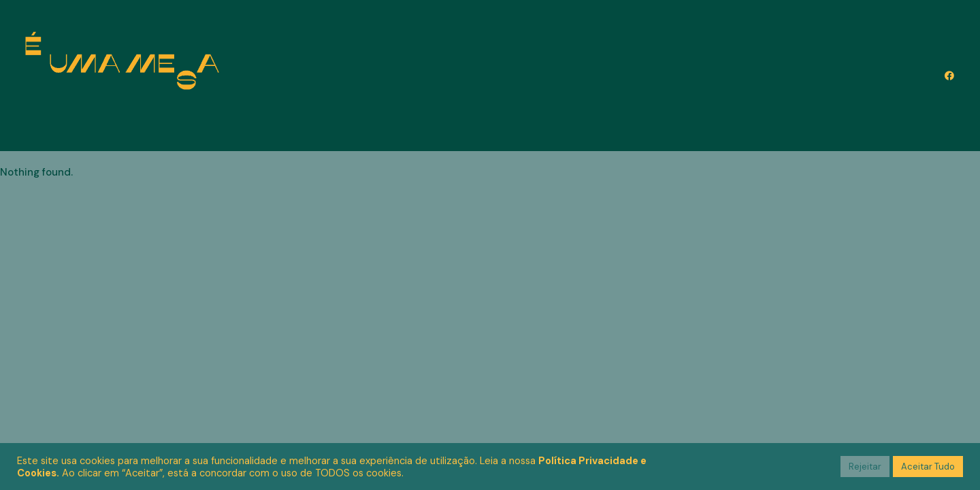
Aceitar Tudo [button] (928, 467)
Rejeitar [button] (865, 467)
